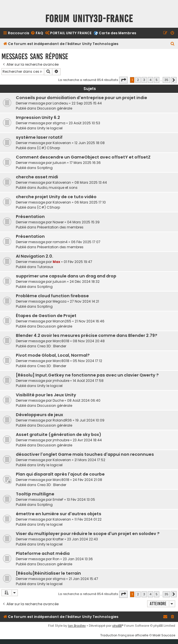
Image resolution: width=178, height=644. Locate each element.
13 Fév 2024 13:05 (81, 499)
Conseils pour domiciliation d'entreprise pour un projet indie (82, 98)
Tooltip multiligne (35, 494)
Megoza (60, 301)
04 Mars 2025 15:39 (83, 222)
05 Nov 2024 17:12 (87, 361)
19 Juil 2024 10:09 (90, 420)
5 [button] (157, 80)
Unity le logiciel (50, 128)
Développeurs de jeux (39, 415)
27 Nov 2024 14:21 (84, 301)
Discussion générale (55, 108)
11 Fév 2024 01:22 (88, 519)
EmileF (58, 499)
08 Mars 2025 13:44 (91, 182)
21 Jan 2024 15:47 (83, 579)
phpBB (117, 626)
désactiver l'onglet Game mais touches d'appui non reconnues (85, 454)
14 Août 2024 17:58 (88, 381)
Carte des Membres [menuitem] (117, 33)
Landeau (60, 103)
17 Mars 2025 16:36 (85, 163)
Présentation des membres (60, 227)
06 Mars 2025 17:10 (90, 202)
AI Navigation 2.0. (35, 256)
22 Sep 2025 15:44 (87, 103)
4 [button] (150, 80)
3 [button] (144, 80)
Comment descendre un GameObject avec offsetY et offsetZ (83, 157)
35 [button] (166, 80)
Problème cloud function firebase (52, 296)
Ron (56, 559)
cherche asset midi (37, 177)
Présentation (30, 217)
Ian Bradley (77, 626)
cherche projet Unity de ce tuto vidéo (56, 197)
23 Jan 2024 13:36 (78, 559)
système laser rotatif (39, 137)
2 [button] (138, 80)
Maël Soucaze (164, 635)
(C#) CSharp (49, 148)
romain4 (60, 242)
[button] (123, 80)
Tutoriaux (45, 267)
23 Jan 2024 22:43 (82, 539)
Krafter (58, 539)
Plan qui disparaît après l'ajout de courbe (60, 474)
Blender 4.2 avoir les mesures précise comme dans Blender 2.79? (87, 335)
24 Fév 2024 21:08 (87, 480)
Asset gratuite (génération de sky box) (59, 435)
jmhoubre (61, 381)
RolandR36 (62, 420)
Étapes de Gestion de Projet (46, 316)
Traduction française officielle (124, 635)
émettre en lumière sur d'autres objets (59, 514)
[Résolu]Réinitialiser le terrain (48, 573)
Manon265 (62, 321)
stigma (59, 123)
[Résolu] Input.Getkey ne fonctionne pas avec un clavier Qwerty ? (87, 375)
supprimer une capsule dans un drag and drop (66, 276)
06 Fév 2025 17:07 (86, 242)
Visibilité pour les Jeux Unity (46, 395)
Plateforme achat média (43, 553)
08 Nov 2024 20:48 (89, 341)
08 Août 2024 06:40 (84, 400)
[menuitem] (37, 33)
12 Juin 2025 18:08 (90, 143)
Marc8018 (61, 341)
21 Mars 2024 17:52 (90, 460)
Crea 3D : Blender (52, 346)
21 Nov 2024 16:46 (90, 321)
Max (56, 262)
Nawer (58, 222)
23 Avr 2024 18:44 (87, 440)
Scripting (45, 168)
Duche (58, 400)
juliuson (59, 163)
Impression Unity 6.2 (38, 117)
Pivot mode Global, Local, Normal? (53, 355)
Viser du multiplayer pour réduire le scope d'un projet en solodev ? (88, 534)
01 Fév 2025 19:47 (78, 262)
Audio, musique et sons (57, 188)
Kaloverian (62, 143)
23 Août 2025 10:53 (84, 123)
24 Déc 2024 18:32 (85, 282)
